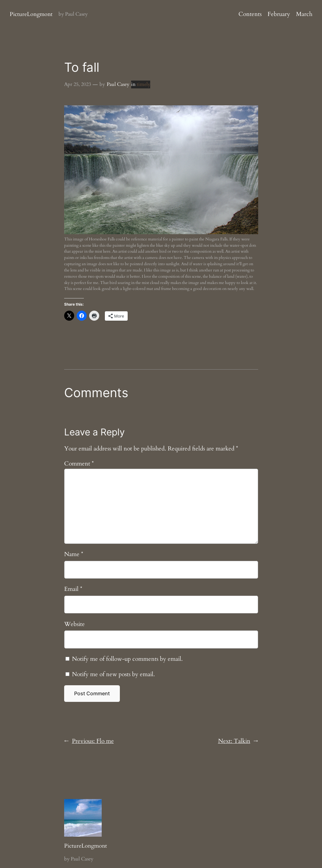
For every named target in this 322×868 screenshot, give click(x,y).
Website (74, 624)
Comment (79, 464)
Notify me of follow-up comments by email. (127, 659)
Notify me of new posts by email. (113, 674)
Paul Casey (118, 84)
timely (143, 84)
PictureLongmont (31, 14)
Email (73, 589)
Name (74, 554)
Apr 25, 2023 (78, 84)
